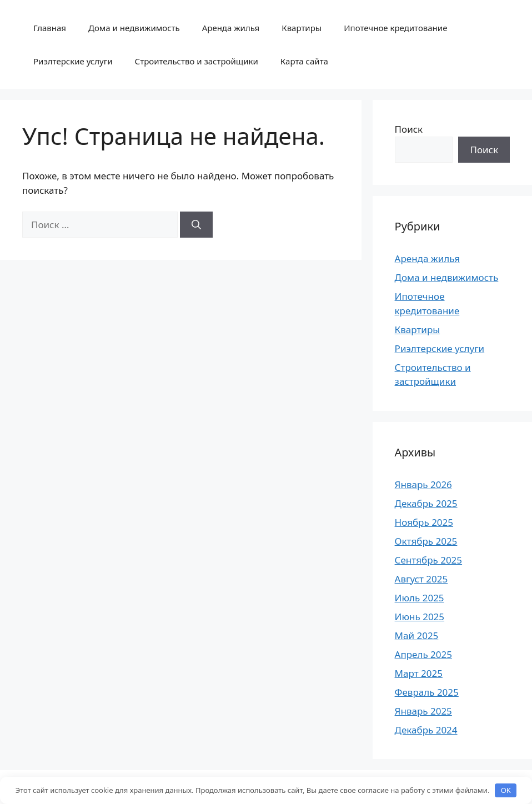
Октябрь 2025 (426, 541)
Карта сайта (304, 61)
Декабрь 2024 (426, 730)
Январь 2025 (423, 711)
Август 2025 (421, 579)
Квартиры (302, 28)
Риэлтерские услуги (73, 61)
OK (506, 790)
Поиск (409, 129)
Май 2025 (417, 635)
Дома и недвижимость (134, 28)
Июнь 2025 (420, 617)
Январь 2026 (423, 484)
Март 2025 (419, 673)
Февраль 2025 (427, 692)
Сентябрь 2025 (428, 560)
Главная (50, 28)
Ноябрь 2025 (424, 522)
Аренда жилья (231, 28)
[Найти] (196, 225)
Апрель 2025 (423, 654)
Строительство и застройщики (197, 61)
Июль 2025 (420, 598)
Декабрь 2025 (426, 503)
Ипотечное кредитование (395, 28)
